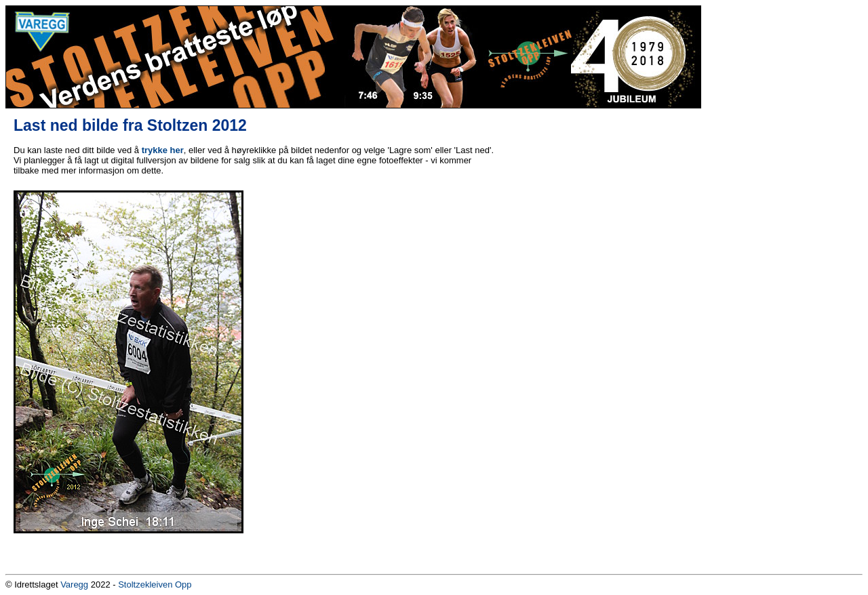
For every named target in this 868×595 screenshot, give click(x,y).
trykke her (163, 150)
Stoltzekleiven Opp (155, 584)
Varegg (74, 584)
